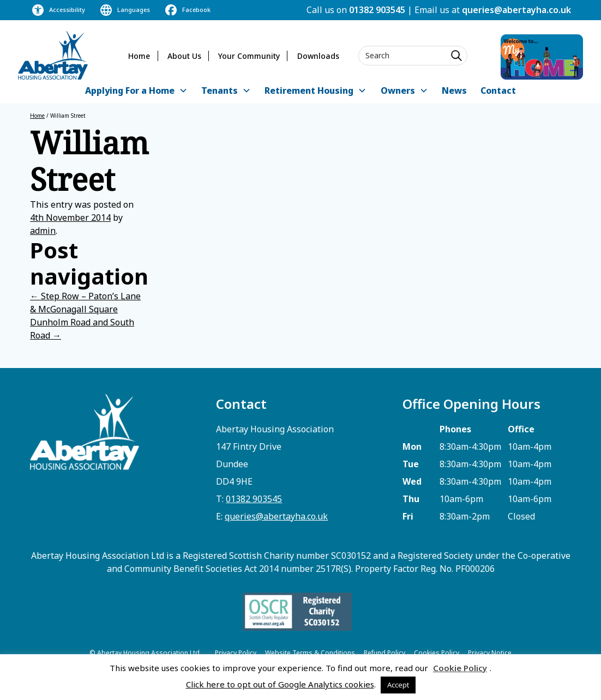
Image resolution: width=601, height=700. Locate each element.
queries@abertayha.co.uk (516, 10)
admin (43, 231)
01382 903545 (377, 10)
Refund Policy (384, 653)
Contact (498, 90)
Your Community (249, 56)
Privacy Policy (236, 653)
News (454, 90)
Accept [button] (398, 685)
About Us (184, 56)
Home (139, 56)
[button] (136, 91)
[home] (53, 55)
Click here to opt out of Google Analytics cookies (280, 684)
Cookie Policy (460, 668)
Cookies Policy (437, 653)
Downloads (318, 56)
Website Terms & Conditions (310, 653)
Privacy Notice (490, 653)
